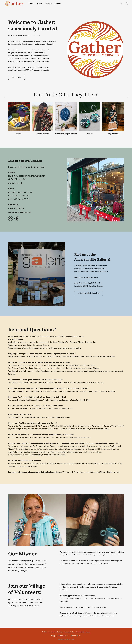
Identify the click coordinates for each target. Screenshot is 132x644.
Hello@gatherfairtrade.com (18, 455)
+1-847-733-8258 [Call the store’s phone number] (16, 208)
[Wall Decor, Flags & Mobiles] (66, 119)
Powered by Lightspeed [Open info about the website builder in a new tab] (66, 640)
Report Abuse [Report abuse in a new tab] (76, 636)
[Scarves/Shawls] (43, 119)
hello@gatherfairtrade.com (92, 452)
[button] (14, 4)
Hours (39, 4)
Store (31, 4)
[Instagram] (17, 219)
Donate (58, 4)
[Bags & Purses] (113, 119)
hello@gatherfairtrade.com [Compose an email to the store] (20, 212)
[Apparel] (19, 119)
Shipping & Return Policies (60, 636)
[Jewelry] (89, 119)
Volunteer (48, 4)
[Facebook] (11, 219)
